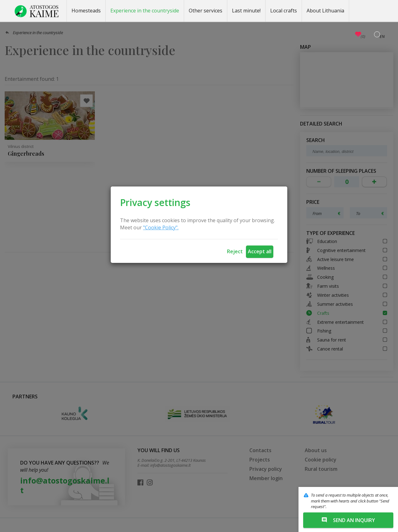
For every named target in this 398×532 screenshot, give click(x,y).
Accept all (260, 251)
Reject (235, 251)
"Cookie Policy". (161, 227)
